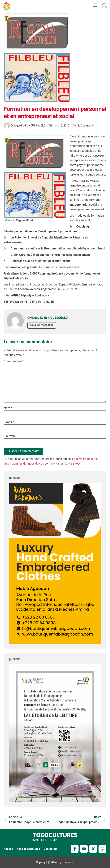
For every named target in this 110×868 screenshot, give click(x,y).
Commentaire (14, 361)
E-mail (9, 422)
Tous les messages (42, 325)
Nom (8, 408)
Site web (9, 436)
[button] (95, 6)
